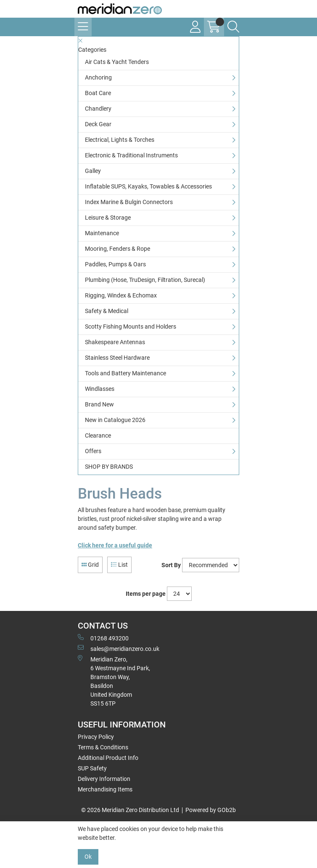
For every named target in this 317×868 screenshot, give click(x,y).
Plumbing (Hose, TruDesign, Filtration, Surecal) (145, 280)
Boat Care (98, 93)
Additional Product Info (108, 758)
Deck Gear (98, 124)
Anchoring (98, 77)
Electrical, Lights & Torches (120, 140)
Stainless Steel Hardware (117, 358)
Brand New (99, 404)
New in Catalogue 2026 (115, 420)
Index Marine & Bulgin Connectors (129, 202)
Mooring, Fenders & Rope (118, 249)
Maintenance (102, 233)
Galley (93, 171)
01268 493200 (103, 638)
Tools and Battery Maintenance (125, 373)
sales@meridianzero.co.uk (119, 648)
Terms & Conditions (103, 747)
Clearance (98, 435)
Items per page (146, 594)
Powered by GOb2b (211, 810)
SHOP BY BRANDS (109, 467)
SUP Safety (92, 768)
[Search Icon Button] (233, 27)
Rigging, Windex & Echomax (121, 295)
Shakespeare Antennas (115, 342)
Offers (93, 451)
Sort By (171, 565)
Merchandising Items (105, 789)
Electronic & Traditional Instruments (131, 155)
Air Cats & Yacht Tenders (117, 62)
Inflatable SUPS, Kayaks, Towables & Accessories (148, 186)
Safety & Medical (107, 311)
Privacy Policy (96, 737)
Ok (88, 857)
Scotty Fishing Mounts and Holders (131, 326)
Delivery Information (104, 779)
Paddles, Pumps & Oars (115, 264)
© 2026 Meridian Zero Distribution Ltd (130, 810)
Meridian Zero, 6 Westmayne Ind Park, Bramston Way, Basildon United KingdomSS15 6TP (114, 681)
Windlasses (100, 389)
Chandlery (98, 109)
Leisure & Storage (108, 218)
